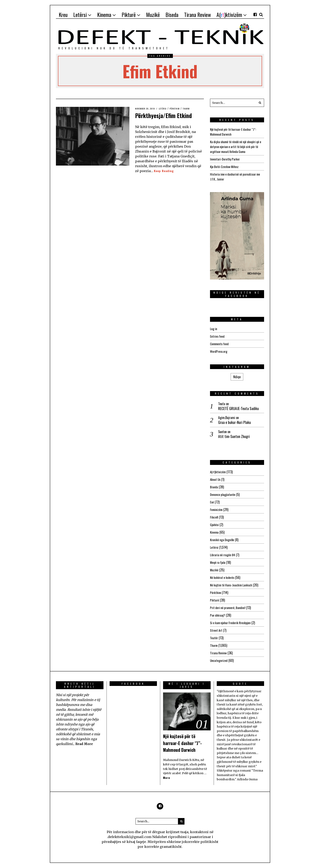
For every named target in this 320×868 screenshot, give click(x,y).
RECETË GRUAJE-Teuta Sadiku (238, 409)
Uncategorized (219, 660)
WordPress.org (219, 351)
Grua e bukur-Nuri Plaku (234, 422)
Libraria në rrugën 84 (223, 555)
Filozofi (214, 517)
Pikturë (215, 600)
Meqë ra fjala (218, 562)
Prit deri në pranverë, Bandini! (229, 608)
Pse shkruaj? (218, 615)
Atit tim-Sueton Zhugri (234, 436)
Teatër (214, 638)
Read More (85, 744)
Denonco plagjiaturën (223, 494)
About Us (216, 479)
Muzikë (214, 570)
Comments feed (220, 344)
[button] (260, 103)
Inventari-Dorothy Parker (226, 159)
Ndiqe (237, 377)
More (167, 778)
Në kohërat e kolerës (223, 577)
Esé (212, 502)
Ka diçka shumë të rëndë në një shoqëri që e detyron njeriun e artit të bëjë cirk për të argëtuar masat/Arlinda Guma (237, 147)
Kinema (215, 532)
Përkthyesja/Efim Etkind (161, 119)
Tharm (191, 108)
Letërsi (166, 108)
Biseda (214, 487)
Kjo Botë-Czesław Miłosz (225, 167)
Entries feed (218, 336)
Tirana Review (219, 653)
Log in (214, 329)
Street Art (217, 630)
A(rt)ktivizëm (218, 472)
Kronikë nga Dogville (223, 540)
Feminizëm (217, 510)
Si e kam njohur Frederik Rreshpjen (232, 623)
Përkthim (179, 108)
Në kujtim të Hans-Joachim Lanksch (233, 585)
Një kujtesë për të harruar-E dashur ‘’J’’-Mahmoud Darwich (186, 743)
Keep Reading (164, 180)
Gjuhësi (215, 525)
